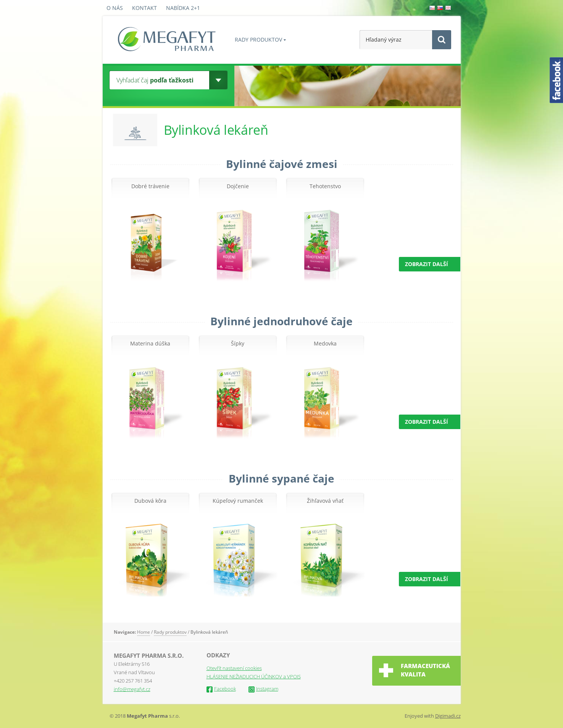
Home (144, 632)
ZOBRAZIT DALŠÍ (427, 264)
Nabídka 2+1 (183, 8)
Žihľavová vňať (325, 501)
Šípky (238, 344)
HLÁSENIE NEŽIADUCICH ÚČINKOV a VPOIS (254, 676)
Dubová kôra (150, 501)
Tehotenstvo (325, 186)
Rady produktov (258, 40)
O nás (115, 8)
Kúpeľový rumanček (238, 501)
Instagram (263, 689)
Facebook (221, 689)
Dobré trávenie (150, 186)
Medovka (325, 344)
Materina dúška (150, 344)
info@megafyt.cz (132, 689)
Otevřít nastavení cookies (234, 668)
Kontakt (144, 8)
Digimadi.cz (448, 716)
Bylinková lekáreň (209, 632)
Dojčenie (238, 186)
